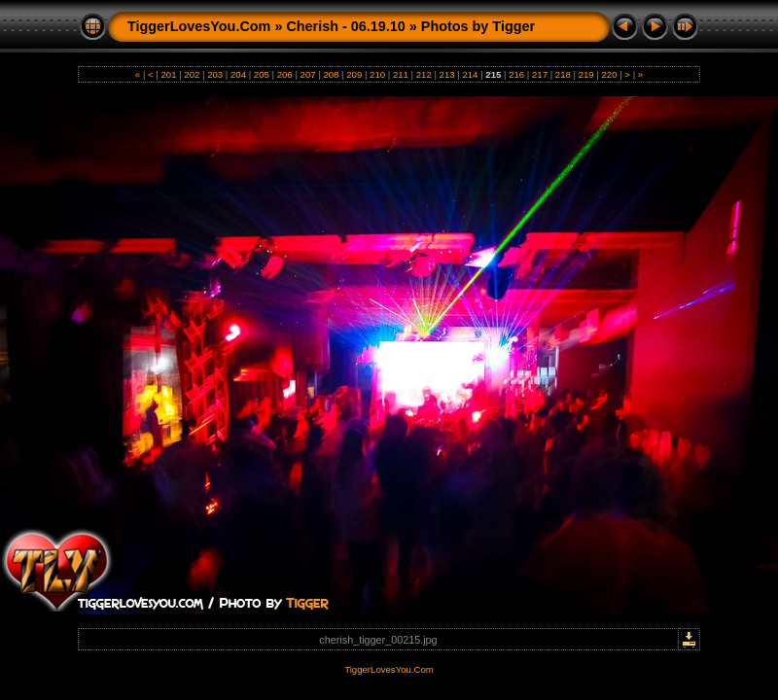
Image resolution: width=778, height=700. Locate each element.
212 (424, 74)
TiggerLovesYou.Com (199, 26)
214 (470, 74)
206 (284, 74)
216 (516, 74)
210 (377, 74)
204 (238, 74)
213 (447, 74)
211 (400, 74)
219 (586, 74)
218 (563, 74)
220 (609, 74)
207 (308, 74)
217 (539, 74)
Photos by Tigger (478, 26)
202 (192, 74)
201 (169, 74)
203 (215, 74)
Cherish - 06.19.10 (345, 26)
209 (354, 74)
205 (261, 74)
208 (331, 74)
